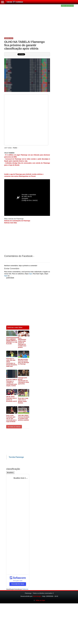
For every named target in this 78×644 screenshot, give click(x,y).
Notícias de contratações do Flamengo (17, 221)
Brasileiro (10, 473)
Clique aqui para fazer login (69, 6)
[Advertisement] (39, 21)
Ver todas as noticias (14, 427)
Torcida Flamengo (16, 457)
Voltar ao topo (39, 600)
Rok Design (37, 596)
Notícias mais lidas (11, 223)
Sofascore (25, 589)
